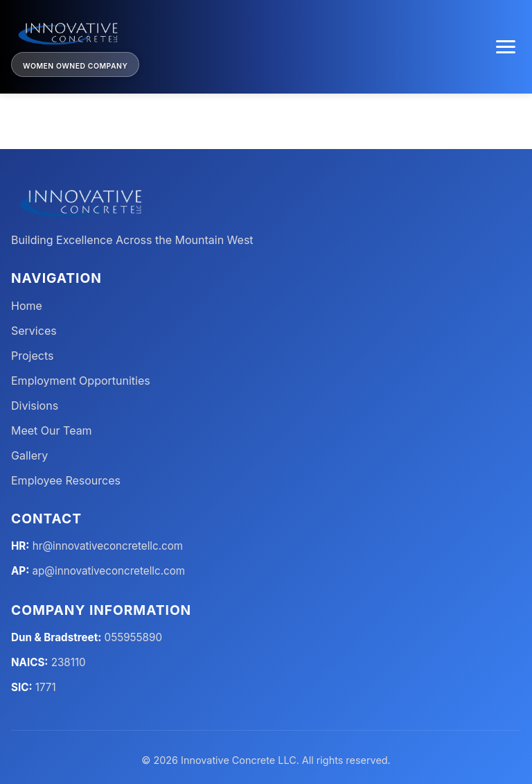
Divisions (35, 406)
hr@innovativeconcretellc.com (108, 546)
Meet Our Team (52, 430)
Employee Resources (66, 480)
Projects (32, 356)
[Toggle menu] (506, 47)
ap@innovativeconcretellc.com (109, 571)
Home (27, 306)
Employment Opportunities (81, 381)
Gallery (29, 455)
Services (34, 331)
